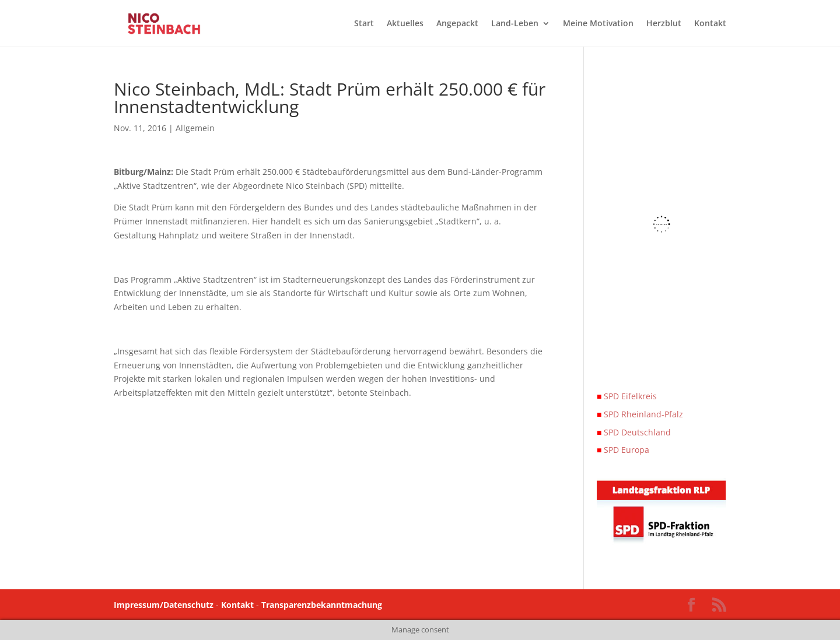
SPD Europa (623, 450)
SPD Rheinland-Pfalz (640, 414)
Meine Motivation (598, 24)
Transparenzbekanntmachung (322, 605)
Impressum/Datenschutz (164, 605)
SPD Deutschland (634, 432)
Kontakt (710, 24)
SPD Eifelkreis (627, 396)
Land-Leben (515, 24)
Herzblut (664, 24)
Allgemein (195, 128)
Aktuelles (405, 24)
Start (364, 24)
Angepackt (457, 24)
